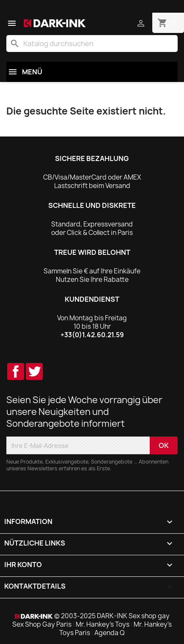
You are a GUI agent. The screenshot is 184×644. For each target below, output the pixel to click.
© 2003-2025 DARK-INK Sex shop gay (112, 616)
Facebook (16, 371)
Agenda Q (110, 633)
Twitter (34, 371)
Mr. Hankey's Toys (103, 624)
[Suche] (92, 44)
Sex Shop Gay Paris (42, 624)
